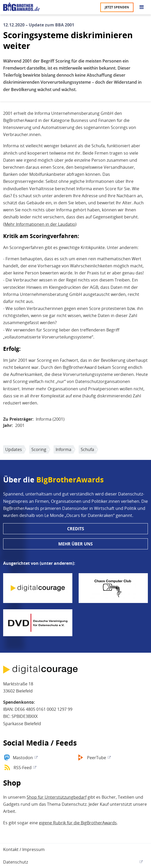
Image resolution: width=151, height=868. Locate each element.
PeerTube (97, 758)
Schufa (87, 449)
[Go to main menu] (142, 7)
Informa (63, 449)
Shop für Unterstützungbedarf (57, 797)
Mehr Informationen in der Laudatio (40, 224)
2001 (20, 425)
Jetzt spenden (117, 7)
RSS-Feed (23, 768)
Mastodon (23, 758)
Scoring (39, 449)
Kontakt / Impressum (24, 849)
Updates (14, 449)
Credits (76, 529)
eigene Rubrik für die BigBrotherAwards (78, 823)
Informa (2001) (50, 419)
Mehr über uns (75, 544)
